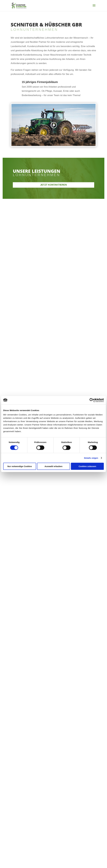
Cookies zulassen (87, 466)
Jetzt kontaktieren (53, 185)
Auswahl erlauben (53, 466)
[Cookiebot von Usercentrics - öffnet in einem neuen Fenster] (92, 400)
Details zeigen (91, 458)
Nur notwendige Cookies (20, 466)
